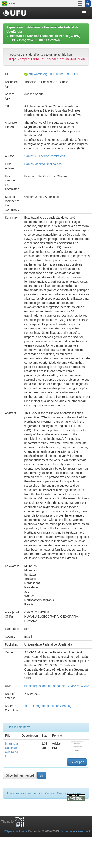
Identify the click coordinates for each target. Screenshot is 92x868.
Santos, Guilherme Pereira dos (45, 156)
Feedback (84, 831)
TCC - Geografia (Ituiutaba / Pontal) (35, 40)
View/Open (77, 762)
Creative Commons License (63, 793)
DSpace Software (16, 831)
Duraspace (68, 831)
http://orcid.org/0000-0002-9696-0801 (53, 74)
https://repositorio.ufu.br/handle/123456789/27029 (57, 686)
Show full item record (20, 775)
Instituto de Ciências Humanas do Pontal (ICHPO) (45, 36)
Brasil (9, 4)
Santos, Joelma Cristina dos (43, 164)
